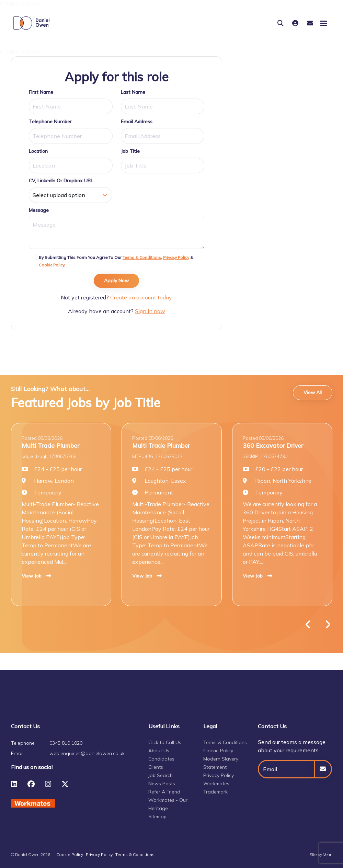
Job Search (161, 775)
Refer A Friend (164, 792)
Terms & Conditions (142, 257)
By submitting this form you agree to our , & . (116, 261)
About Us (159, 751)
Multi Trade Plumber (50, 445)
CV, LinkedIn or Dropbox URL (61, 181)
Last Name (133, 92)
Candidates (161, 759)
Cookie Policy (52, 265)
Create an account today (141, 297)
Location (38, 151)
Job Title (130, 151)
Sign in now (150, 311)
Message (39, 210)
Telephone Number (50, 122)
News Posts (162, 784)
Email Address (137, 122)
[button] (308, 625)
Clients (156, 767)
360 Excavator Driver (273, 445)
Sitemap (157, 816)
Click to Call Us (165, 742)
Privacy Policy (176, 257)
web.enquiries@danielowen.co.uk (87, 753)
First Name (41, 92)
